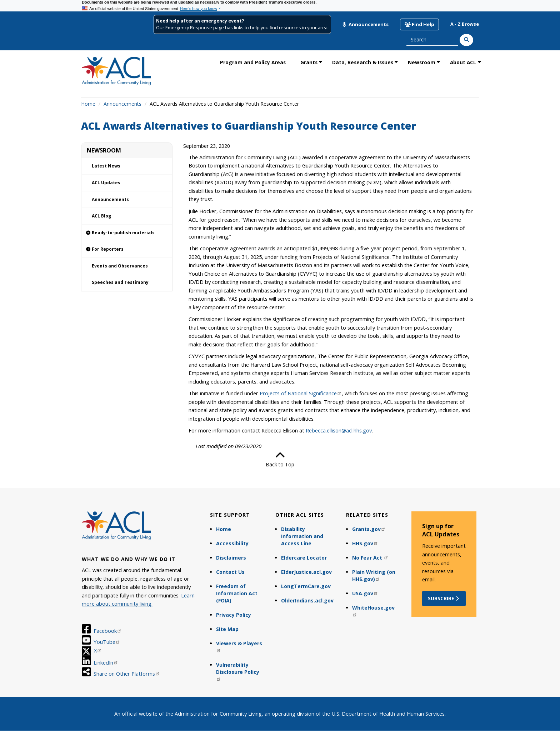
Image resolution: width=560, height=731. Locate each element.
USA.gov (365, 593)
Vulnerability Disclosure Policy (238, 671)
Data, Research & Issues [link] (363, 62)
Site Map (227, 629)
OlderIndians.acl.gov (307, 600)
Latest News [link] (106, 166)
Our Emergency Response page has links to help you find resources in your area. (242, 28)
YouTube (107, 642)
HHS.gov (365, 543)
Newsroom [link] (422, 62)
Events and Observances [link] (120, 266)
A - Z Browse (465, 24)
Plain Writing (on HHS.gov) (374, 575)
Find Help (419, 24)
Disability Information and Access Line (302, 536)
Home (88, 104)
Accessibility (232, 543)
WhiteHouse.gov (373, 610)
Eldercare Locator (304, 558)
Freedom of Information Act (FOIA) (237, 593)
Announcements (365, 24)
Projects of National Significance (301, 393)
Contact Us (230, 572)
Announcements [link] (110, 199)
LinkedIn (106, 662)
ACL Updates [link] (106, 183)
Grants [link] (309, 62)
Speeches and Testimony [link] (120, 282)
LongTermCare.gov (306, 586)
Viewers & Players (239, 646)
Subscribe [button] (444, 598)
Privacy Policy (234, 615)
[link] (127, 233)
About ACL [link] (463, 62)
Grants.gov (369, 529)
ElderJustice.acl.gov (306, 572)
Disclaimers (231, 558)
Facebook (108, 631)
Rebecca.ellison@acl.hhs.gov (339, 430)
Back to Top (280, 459)
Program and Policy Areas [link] (253, 62)
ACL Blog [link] (101, 216)
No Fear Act (370, 558)
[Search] (466, 40)
